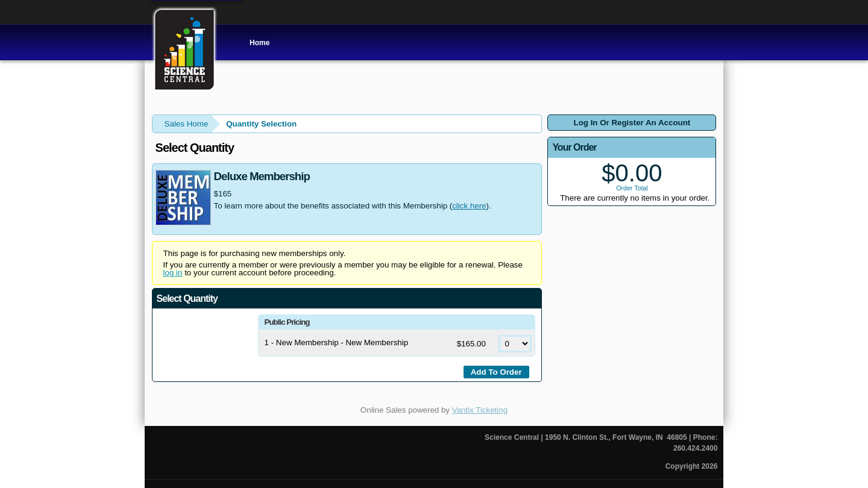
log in (173, 273)
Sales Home (187, 124)
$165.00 (473, 344)
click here (469, 206)
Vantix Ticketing (480, 410)
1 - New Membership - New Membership (337, 343)
